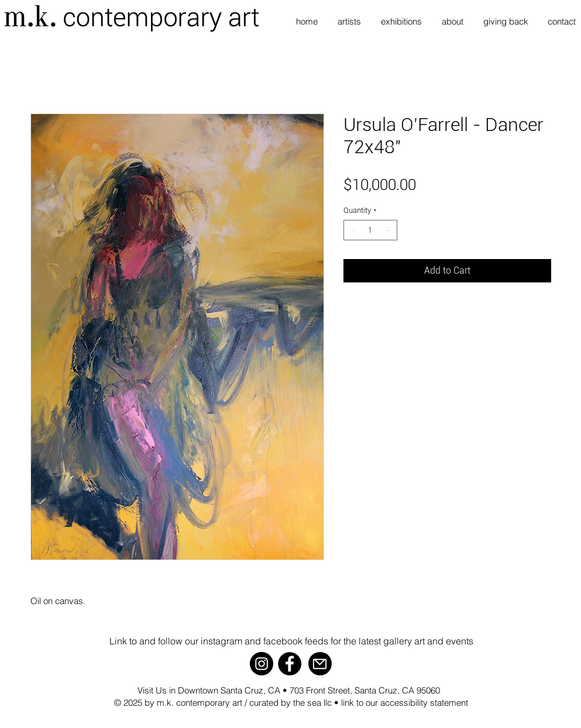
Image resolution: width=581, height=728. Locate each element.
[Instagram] (262, 664)
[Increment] (389, 230)
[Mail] (320, 664)
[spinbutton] (370, 230)
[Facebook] (290, 664)
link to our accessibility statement (405, 703)
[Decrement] (352, 230)
